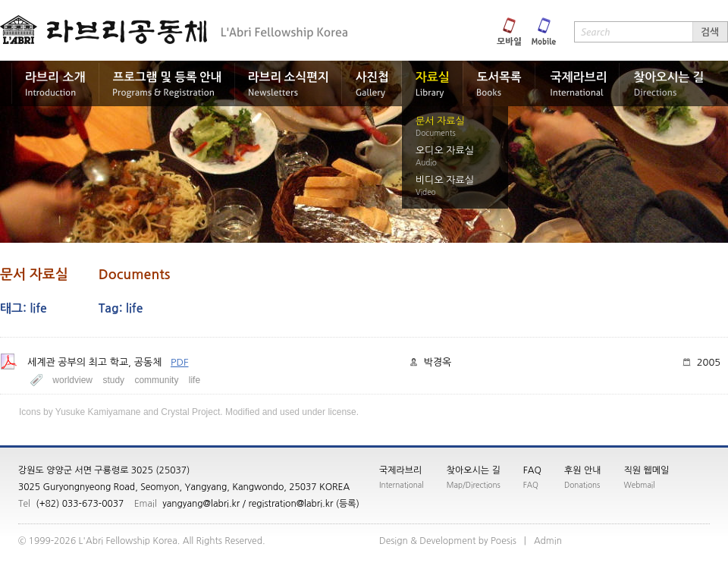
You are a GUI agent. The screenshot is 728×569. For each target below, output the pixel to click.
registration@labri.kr (290, 504)
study (113, 380)
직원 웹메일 (647, 470)
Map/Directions (474, 485)
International (402, 485)
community (156, 380)
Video (426, 192)
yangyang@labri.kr (201, 504)
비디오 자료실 (445, 180)
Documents (436, 133)
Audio (426, 162)
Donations (582, 485)
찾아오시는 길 (474, 470)
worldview (72, 380)
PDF (180, 362)
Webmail (640, 485)
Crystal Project (190, 412)
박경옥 (438, 362)
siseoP (504, 541)
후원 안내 (582, 470)
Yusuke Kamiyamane (98, 412)
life (195, 380)
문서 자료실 (440, 121)
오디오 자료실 (445, 151)
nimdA (548, 541)
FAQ (532, 470)
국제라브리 (400, 470)
